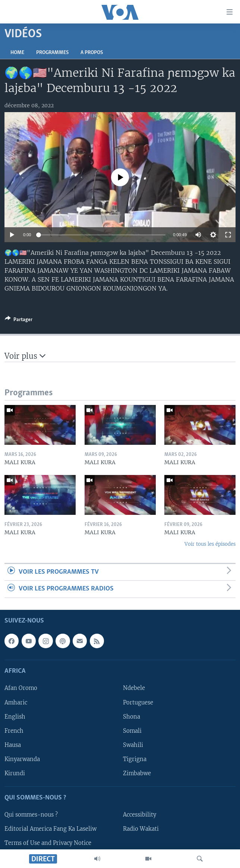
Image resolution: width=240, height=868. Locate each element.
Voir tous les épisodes (210, 544)
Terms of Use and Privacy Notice (48, 843)
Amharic (16, 702)
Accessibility (140, 815)
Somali (132, 731)
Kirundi (15, 773)
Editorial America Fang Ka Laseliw (50, 829)
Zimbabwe (137, 773)
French (14, 731)
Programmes (52, 53)
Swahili (133, 745)
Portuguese (138, 702)
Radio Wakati (141, 829)
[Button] (19, 321)
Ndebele (134, 688)
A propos (92, 53)
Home (17, 53)
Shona (132, 716)
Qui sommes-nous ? (31, 815)
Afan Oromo (21, 688)
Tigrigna (135, 759)
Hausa (13, 745)
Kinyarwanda (22, 759)
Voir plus (25, 356)
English (15, 716)
